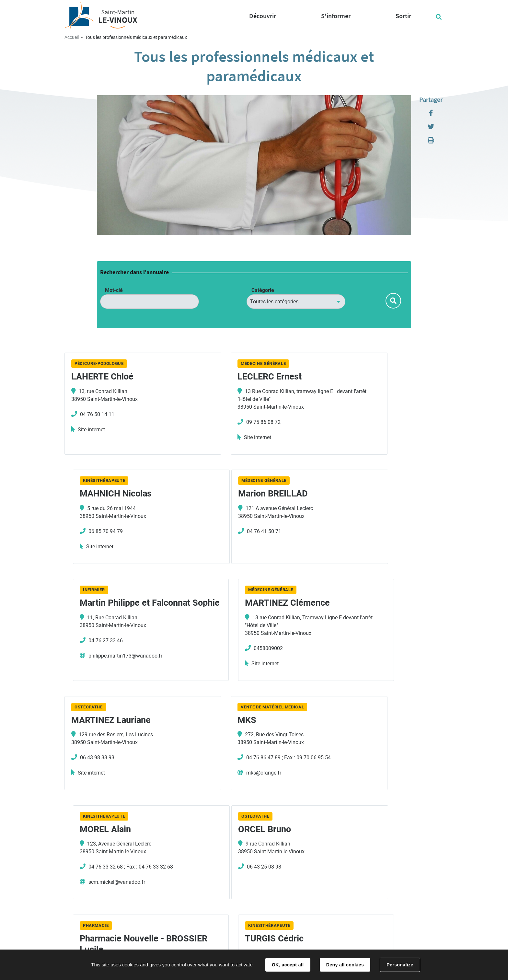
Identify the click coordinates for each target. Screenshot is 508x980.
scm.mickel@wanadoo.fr (366, 669)
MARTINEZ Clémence (371, 495)
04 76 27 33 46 (226, 543)
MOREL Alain (354, 616)
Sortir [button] (403, 16)
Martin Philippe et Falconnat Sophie (235, 500)
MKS (210, 616)
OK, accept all (288, 965)
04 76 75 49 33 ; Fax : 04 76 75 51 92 (251, 775)
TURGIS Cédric (358, 727)
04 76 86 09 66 (355, 764)
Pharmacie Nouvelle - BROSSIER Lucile (242, 732)
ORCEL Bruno (98, 727)
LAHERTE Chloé (102, 377)
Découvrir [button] (263, 16)
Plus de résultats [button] (254, 850)
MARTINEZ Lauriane (111, 616)
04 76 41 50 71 (97, 532)
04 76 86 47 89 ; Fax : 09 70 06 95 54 (251, 654)
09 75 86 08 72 (226, 422)
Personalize (400, 965)
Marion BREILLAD (106, 495)
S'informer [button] (336, 16)
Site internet (91, 430)
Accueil (72, 37)
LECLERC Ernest (232, 377)
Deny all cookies (345, 965)
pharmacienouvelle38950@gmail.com (252, 790)
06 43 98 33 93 (97, 654)
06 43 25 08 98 (97, 764)
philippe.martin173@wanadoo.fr (246, 559)
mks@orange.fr (226, 669)
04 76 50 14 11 (97, 414)
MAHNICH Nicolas (365, 377)
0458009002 (352, 540)
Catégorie (263, 290)
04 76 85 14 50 (174, 929)
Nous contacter (288, 918)
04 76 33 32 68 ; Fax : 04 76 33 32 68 (380, 654)
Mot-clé (114, 290)
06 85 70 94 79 (355, 414)
